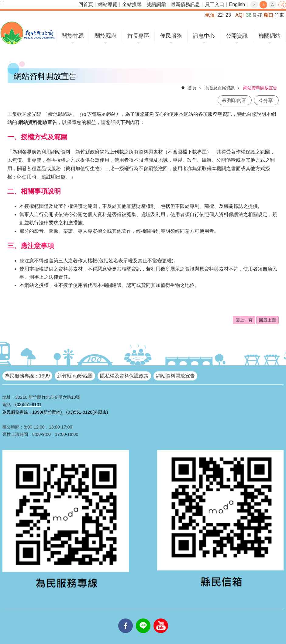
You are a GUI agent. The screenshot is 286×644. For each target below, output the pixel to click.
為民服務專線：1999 (27, 376)
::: (2, 3)
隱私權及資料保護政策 (124, 376)
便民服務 (171, 36)
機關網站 (270, 36)
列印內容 (237, 100)
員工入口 (215, 4)
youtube (161, 618)
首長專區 (138, 36)
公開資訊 (237, 36)
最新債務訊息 (185, 4)
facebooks (126, 618)
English (237, 4)
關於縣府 (105, 36)
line (143, 618)
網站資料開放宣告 (260, 88)
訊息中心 (204, 36)
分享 (282, 5)
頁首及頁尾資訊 (220, 88)
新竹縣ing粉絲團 (75, 376)
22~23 (224, 15)
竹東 (279, 15)
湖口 (268, 15)
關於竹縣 (73, 36)
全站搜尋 (132, 4)
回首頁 (86, 4)
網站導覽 (108, 4)
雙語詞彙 (156, 4)
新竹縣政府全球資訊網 (28, 33)
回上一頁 (244, 320)
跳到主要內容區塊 (3, 3)
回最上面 (267, 320)
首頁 (192, 88)
